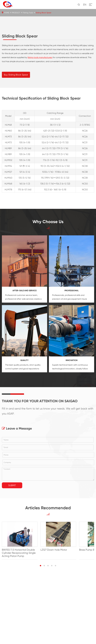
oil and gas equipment (71, 361)
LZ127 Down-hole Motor (63, 618)
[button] (40, 634)
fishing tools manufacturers (40, 119)
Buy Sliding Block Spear (16, 137)
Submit (12, 547)
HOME (7, 13)
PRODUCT (16, 13)
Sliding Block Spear (43, 13)
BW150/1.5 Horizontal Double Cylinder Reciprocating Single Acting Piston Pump (23, 621)
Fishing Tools (28, 13)
